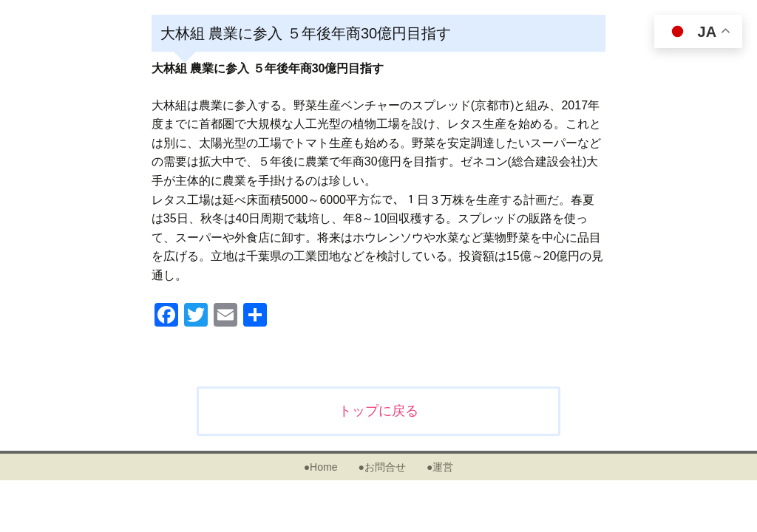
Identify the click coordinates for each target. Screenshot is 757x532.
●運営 (440, 467)
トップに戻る (378, 411)
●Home (321, 467)
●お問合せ (381, 467)
